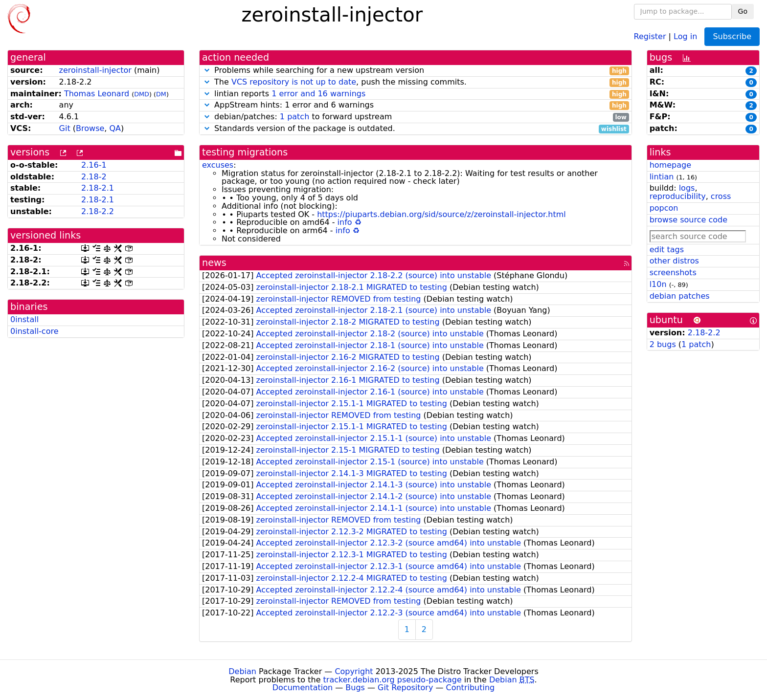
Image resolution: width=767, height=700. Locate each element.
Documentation (303, 688)
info (345, 222)
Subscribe (732, 36)
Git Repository (405, 688)
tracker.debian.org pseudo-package (393, 680)
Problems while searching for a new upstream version (416, 71)
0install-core (34, 331)
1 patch (294, 117)
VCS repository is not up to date (294, 82)
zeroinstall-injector (95, 70)
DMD (142, 94)
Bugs (355, 688)
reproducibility (678, 196)
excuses (218, 165)
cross (721, 196)
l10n (658, 284)
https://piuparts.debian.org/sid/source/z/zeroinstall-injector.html (441, 214)
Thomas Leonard (97, 94)
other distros (674, 261)
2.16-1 (94, 165)
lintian (662, 177)
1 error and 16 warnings (318, 94)
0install (24, 319)
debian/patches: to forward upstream (416, 117)
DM (161, 94)
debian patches (680, 296)
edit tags (667, 250)
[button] (207, 70)
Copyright (354, 671)
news (214, 263)
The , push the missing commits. (416, 82)
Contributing (471, 688)
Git (65, 128)
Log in (685, 36)
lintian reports (416, 94)
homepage (670, 165)
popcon (664, 208)
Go (743, 11)
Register (650, 36)
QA (115, 128)
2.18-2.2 (98, 211)
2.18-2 (94, 177)
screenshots (673, 273)
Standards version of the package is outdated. (416, 129)
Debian (242, 671)
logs (687, 188)
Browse (90, 128)
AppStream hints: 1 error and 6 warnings (416, 105)
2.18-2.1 (98, 188)
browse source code (688, 220)
